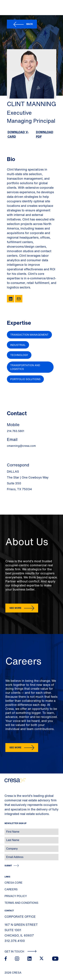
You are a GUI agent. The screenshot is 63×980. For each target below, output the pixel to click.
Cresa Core (14, 883)
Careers (11, 889)
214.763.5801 (16, 431)
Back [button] (30, 24)
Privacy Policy (16, 896)
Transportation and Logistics (25, 367)
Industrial (18, 345)
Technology (19, 355)
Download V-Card (18, 134)
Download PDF (45, 134)
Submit (8, 866)
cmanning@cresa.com (21, 446)
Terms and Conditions (21, 903)
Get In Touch (21, 951)
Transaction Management (29, 335)
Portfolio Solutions (25, 379)
